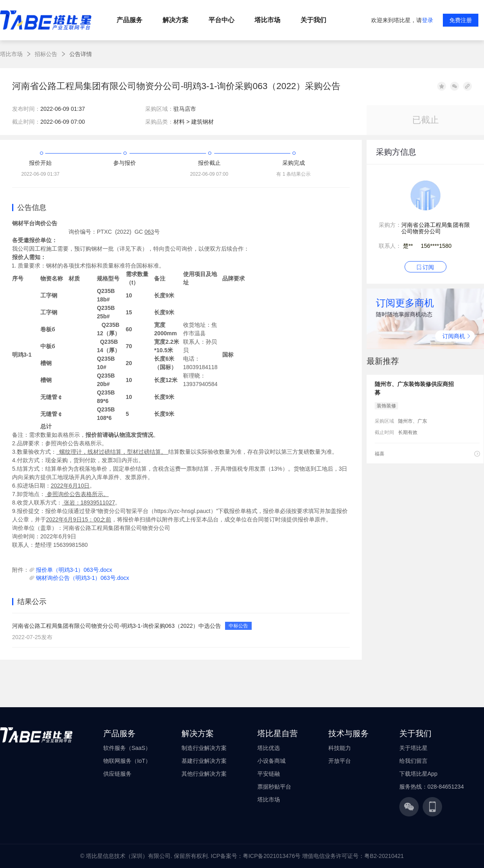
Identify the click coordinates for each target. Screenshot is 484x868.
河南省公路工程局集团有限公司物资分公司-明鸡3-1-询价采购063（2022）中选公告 (117, 626)
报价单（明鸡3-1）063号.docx (74, 570)
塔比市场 (11, 54)
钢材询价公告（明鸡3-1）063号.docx (82, 578)
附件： (21, 570)
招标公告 (46, 54)
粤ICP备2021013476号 (272, 856)
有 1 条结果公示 (293, 174)
